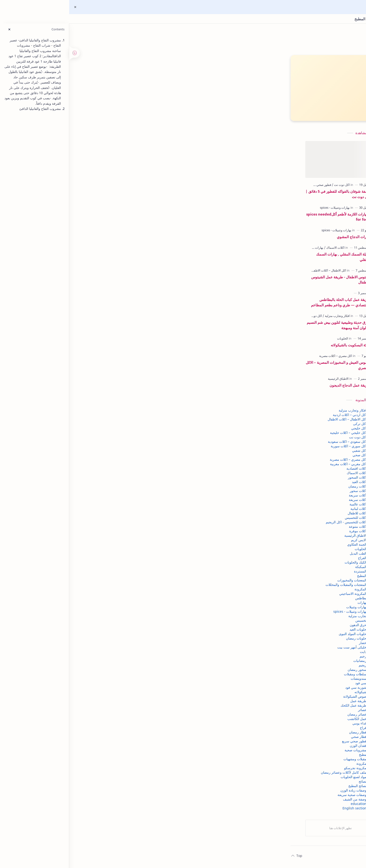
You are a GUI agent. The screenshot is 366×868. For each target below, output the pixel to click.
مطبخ (102, 757)
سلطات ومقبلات (94, 676)
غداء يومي (98, 726)
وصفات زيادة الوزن (92, 793)
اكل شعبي (98, 453)
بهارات (101, 605)
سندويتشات (97, 681)
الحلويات (99, 551)
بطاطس (100, 600)
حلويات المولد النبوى (91, 636)
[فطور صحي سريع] (59, 187)
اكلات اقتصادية (95, 471)
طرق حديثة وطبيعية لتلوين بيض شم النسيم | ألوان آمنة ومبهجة (77, 327)
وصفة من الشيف (94, 802)
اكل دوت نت (97, 439)
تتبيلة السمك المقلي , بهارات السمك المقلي (82, 259)
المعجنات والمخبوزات (91, 582)
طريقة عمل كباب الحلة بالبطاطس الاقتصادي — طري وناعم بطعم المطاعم (79, 305)
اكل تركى (99, 426)
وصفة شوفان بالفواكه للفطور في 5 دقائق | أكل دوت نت (77, 196)
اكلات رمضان (96, 489)
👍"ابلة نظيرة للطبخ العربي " (174, 111)
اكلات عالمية (97, 506)
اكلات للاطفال (96, 515)
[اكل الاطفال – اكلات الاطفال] (67, 273)
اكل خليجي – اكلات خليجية (87, 435)
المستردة (99, 574)
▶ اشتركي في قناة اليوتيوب (174, 86)
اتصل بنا (244, 858)
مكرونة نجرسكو (94, 770)
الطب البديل (97, 556)
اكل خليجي (98, 430)
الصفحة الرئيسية (308, 858)
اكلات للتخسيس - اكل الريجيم (85, 524)
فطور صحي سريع (93, 743)
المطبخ (101, 578)
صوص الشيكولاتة (94, 699)
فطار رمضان (97, 734)
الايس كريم (98, 542)
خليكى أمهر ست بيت (91, 650)
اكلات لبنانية (97, 511)
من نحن (259, 858)
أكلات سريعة (97, 498)
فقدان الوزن (97, 748)
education (97, 806)
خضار (102, 645)
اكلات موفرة (97, 533)
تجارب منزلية (96, 618)
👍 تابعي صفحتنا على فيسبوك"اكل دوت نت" (174, 99)
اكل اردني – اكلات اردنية (89, 417)
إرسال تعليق (213, 420)
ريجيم (101, 667)
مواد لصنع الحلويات (92, 779)
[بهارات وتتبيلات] (53, 250)
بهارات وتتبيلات (95, 609)
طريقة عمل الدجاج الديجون (89, 388)
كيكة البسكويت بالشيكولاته (89, 347)
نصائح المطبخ (96, 788)
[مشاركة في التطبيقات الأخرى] (201, 392)
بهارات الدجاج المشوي (92, 239)
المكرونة (99, 591)
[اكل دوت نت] (80, 187)
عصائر (101, 712)
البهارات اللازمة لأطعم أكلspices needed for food (77, 219)
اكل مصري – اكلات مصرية (87, 462)
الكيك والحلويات (94, 565)
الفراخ (101, 560)
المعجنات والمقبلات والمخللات (85, 587)
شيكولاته (99, 694)
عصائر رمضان (96, 717)
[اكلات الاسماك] (73, 250)
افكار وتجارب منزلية (91, 413)
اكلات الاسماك (95, 475)
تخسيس (100, 623)
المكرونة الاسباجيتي (92, 596)
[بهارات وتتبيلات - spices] (74, 210)
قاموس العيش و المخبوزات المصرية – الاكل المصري (77, 367)
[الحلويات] (82, 341)
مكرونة (100, 766)
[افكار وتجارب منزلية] (75, 318)
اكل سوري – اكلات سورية (88, 448)
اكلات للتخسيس (95, 520)
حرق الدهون (97, 627)
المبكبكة (100, 569)
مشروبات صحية (94, 752)
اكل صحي (98, 457)
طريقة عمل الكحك (92, 708)
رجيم (102, 658)
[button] (277, 392)
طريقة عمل (97, 703)
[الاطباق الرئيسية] (77, 381)
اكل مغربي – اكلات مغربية (87, 466)
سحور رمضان (96, 672)
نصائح (101, 784)
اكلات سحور (97, 493)
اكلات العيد (98, 484)
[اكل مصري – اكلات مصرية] (75, 358)
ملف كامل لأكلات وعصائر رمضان (83, 775)
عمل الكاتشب (96, 721)
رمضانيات (99, 663)
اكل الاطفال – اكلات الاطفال (86, 422)
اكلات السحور (96, 480)
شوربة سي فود (95, 690)
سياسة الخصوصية (280, 858)
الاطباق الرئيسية (94, 538)
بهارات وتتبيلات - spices (89, 614)
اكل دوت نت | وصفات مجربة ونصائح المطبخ (332, 19)
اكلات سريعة (97, 502)
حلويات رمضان (95, 641)
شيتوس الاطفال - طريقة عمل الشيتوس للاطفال (80, 282)
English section (93, 810)
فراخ (102, 730)
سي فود (100, 685)
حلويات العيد (97, 632)
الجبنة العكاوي (96, 547)
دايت (102, 654)
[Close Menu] (7, 7)
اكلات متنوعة (97, 529)
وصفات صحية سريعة (91, 797)
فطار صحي (98, 739)
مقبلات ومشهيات (94, 761)
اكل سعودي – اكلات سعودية (86, 444)
